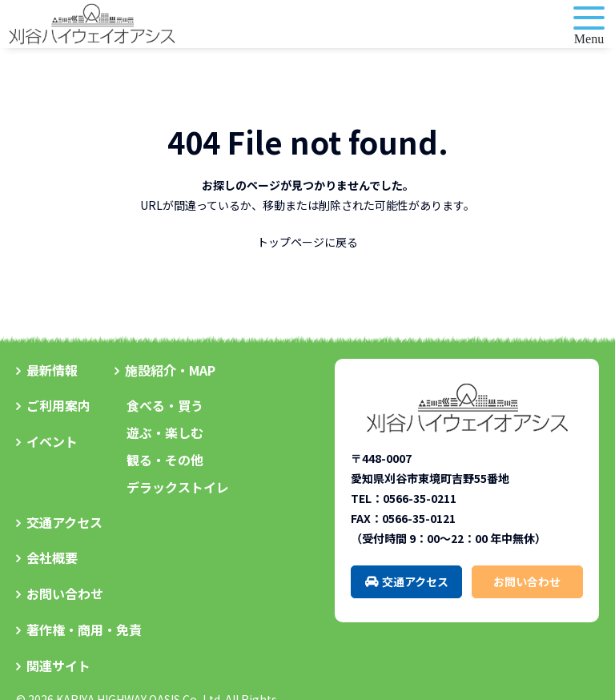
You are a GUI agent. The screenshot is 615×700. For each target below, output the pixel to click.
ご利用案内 (58, 405)
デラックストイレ (178, 487)
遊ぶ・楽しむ (165, 432)
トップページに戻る (307, 242)
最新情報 (52, 370)
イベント (52, 441)
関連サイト (58, 666)
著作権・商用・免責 (84, 630)
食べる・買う (165, 405)
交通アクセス (64, 522)
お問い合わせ (65, 593)
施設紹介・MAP (170, 370)
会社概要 (52, 557)
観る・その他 (165, 460)
